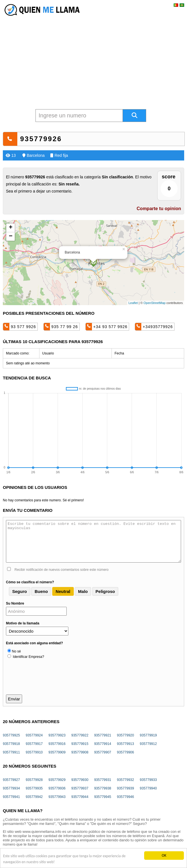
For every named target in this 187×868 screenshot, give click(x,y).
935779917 (34, 744)
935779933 (148, 780)
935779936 (57, 788)
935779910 (34, 752)
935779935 (34, 788)
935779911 (11, 752)
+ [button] (11, 228)
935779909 (57, 752)
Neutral (63, 591)
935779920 (125, 735)
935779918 (11, 744)
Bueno (41, 591)
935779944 (80, 797)
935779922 (80, 735)
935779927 (11, 780)
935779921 (103, 735)
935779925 (11, 735)
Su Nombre (15, 603)
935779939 (125, 788)
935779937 (80, 788)
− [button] (11, 236)
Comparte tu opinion (159, 209)
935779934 (11, 788)
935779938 (103, 788)
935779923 (57, 735)
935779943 (57, 797)
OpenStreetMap (155, 303)
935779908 (80, 752)
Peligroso (105, 591)
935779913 (125, 744)
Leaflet (133, 303)
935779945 (103, 797)
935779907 (103, 752)
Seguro (20, 591)
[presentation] (49, 681)
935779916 (57, 744)
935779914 (103, 744)
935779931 (103, 780)
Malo (83, 591)
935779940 (148, 788)
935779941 (11, 797)
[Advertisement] (93, 58)
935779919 (148, 735)
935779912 (148, 744)
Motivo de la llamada (23, 623)
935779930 (80, 780)
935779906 (125, 752)
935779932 (125, 780)
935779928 (34, 780)
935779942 (34, 797)
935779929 (57, 780)
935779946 (125, 797)
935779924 (34, 735)
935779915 (80, 744)
